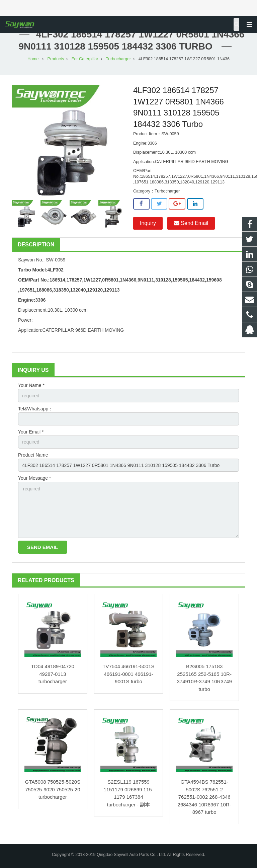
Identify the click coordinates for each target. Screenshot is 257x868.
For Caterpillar (85, 59)
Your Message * (34, 478)
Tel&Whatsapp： (35, 409)
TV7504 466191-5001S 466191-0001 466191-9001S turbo (128, 674)
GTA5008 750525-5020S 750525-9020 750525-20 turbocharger (53, 789)
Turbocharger (118, 59)
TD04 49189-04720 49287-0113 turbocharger (53, 674)
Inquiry (148, 223)
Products (56, 59)
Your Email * (31, 432)
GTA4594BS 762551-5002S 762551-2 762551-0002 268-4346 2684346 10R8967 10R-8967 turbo (204, 797)
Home (33, 59)
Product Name (33, 455)
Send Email (191, 223)
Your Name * (31, 385)
